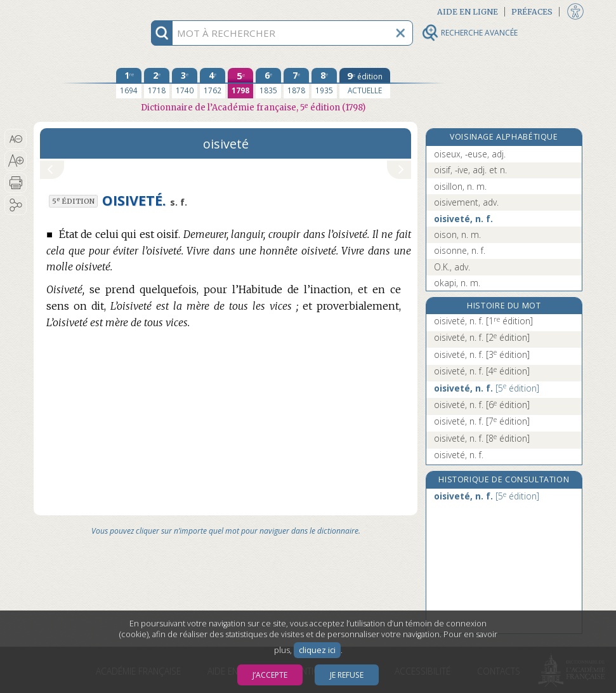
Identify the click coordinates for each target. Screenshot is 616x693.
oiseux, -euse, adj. (470, 154)
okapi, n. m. (457, 283)
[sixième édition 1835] (268, 83)
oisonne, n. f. (460, 250)
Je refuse (347, 675)
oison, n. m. (457, 234)
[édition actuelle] (365, 83)
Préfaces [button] (532, 12)
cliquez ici (317, 650)
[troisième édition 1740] (185, 83)
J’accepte (270, 675)
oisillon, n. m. (460, 186)
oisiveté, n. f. (463, 219)
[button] (16, 139)
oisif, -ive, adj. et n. (470, 170)
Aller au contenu (83, 11)
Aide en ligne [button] (468, 12)
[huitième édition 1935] (324, 83)
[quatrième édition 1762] (213, 83)
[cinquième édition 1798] (240, 83)
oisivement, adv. (466, 202)
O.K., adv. (452, 267)
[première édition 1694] (129, 83)
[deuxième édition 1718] (157, 83)
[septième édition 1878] (296, 83)
